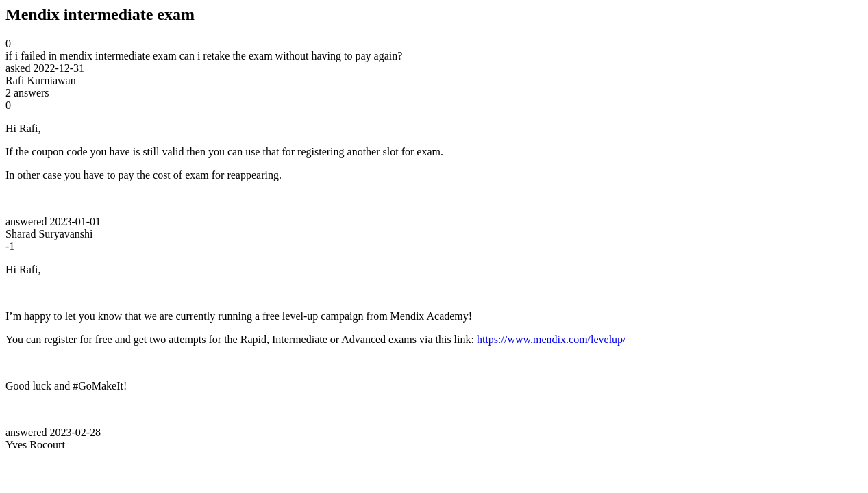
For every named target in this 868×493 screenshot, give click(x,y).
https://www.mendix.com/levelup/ (551, 339)
